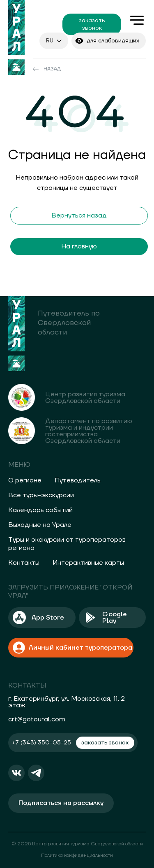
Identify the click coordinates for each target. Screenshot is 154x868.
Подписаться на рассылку (61, 803)
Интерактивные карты (88, 563)
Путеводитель (78, 480)
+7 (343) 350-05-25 (41, 743)
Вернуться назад (79, 215)
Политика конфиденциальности (77, 855)
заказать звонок (92, 24)
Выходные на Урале (40, 525)
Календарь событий (40, 510)
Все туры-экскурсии (41, 495)
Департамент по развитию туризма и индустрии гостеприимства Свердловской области (89, 431)
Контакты (24, 563)
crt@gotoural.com (37, 719)
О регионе (25, 480)
